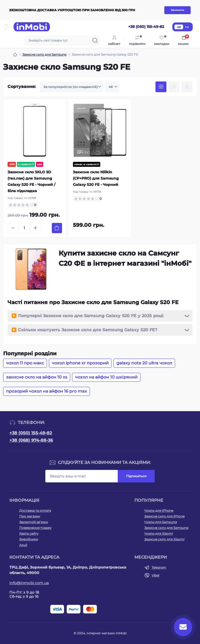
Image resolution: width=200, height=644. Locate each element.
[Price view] (187, 87)
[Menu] (7, 27)
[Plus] (35, 228)
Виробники (29, 539)
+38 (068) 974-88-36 (31, 440)
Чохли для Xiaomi (159, 533)
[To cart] (57, 228)
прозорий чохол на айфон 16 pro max (46, 391)
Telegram (159, 567)
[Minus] (13, 228)
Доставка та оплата (35, 510)
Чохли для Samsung (161, 522)
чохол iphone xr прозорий (80, 363)
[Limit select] (112, 87)
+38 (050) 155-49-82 (31, 433)
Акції (23, 545)
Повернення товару (35, 528)
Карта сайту (29, 533)
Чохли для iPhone (159, 510)
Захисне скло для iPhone (164, 516)
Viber (156, 575)
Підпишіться (136, 476)
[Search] (95, 40)
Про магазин (30, 516)
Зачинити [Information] (177, 10)
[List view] (174, 87)
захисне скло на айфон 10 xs (37, 377)
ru (187, 27)
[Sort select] (71, 87)
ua (179, 27)
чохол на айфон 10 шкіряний (106, 377)
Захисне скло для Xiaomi (164, 539)
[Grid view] (161, 87)
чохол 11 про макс (25, 363)
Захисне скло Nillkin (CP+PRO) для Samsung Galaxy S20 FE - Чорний (96, 178)
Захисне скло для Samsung (44, 54)
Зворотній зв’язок (34, 522)
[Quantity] (24, 228)
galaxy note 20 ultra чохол (144, 363)
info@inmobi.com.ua (29, 583)
